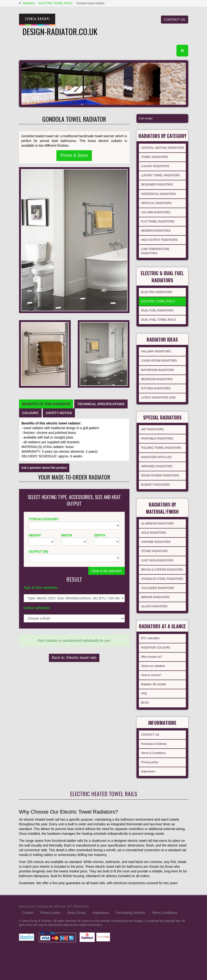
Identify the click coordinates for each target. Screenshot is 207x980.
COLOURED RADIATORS (158, 588)
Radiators (29, 3)
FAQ (144, 694)
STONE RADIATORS (154, 551)
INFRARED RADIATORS (157, 466)
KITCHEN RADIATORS (156, 388)
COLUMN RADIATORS (156, 212)
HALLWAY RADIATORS (156, 351)
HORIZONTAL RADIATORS (159, 194)
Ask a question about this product (44, 468)
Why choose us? (152, 657)
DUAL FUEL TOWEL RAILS (159, 320)
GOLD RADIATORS (154, 533)
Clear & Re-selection (106, 571)
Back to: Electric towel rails (74, 658)
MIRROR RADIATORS (155, 597)
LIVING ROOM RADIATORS (159, 361)
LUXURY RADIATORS (155, 166)
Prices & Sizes (74, 155)
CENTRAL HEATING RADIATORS (163, 148)
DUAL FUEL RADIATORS (157, 311)
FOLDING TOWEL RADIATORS (161, 448)
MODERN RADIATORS (156, 231)
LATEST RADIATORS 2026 (158, 398)
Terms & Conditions (153, 753)
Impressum (148, 771)
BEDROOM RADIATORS (157, 379)
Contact (28, 913)
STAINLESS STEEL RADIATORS (162, 579)
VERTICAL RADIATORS (156, 203)
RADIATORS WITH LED (156, 457)
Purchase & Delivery (154, 744)
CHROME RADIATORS (156, 542)
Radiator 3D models (154, 684)
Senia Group (76, 913)
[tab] (46, 404)
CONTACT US (175, 20)
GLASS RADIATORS (154, 606)
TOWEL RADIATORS (155, 157)
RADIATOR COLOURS (156, 648)
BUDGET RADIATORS (156, 485)
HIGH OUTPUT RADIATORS (159, 240)
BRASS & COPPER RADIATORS (162, 570)
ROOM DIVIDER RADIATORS (160, 476)
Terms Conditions (164, 913)
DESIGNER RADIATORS (157, 185)
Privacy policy (150, 762)
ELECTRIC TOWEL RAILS (56, 3)
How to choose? (151, 675)
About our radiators (153, 666)
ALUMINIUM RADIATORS (158, 524)
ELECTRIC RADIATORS (157, 292)
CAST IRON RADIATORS (157, 561)
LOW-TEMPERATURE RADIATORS (155, 251)
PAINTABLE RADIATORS (157, 439)
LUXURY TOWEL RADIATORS (161, 175)
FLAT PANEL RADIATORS (158, 222)
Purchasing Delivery (131, 913)
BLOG (145, 703)
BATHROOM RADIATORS (158, 370)
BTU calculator (150, 638)
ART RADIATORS (152, 429)
